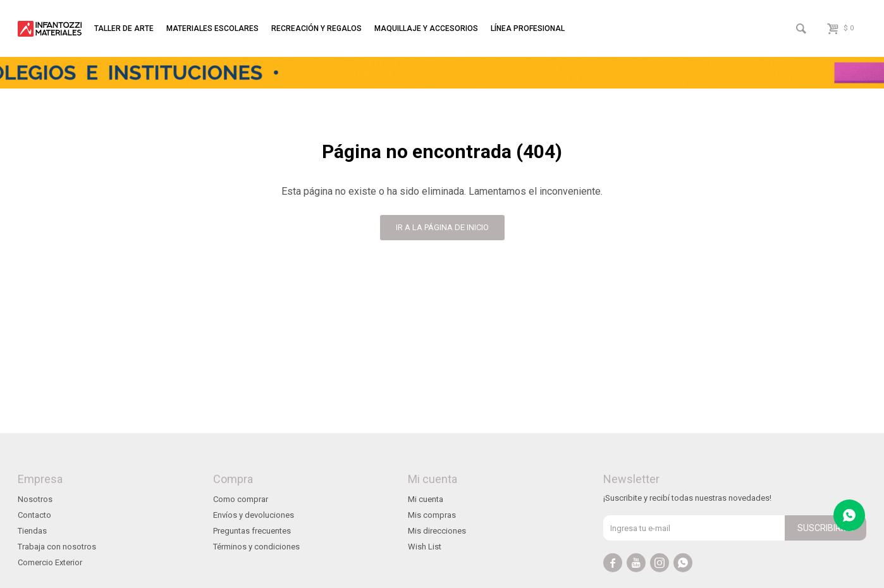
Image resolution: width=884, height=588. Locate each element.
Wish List (425, 547)
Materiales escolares (212, 28)
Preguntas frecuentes (252, 531)
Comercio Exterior (50, 562)
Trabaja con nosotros (57, 547)
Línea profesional (528, 28)
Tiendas (32, 531)
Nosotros (35, 499)
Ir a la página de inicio (442, 227)
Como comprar (241, 499)
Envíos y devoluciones (254, 515)
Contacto (34, 515)
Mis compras (432, 515)
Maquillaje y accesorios (426, 28)
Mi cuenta (426, 499)
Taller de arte (124, 28)
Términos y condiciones (256, 547)
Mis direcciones (437, 531)
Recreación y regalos (316, 28)
